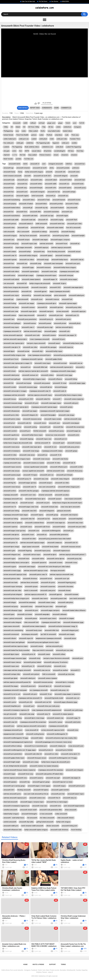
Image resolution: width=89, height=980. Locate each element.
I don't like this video (39, 103)
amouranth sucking (30, 427)
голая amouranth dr (32, 730)
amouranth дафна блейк (54, 359)
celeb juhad (43, 139)
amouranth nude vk (60, 391)
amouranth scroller (76, 467)
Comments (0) (66, 108)
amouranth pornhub (56, 204)
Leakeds (6, 147)
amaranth (49, 172)
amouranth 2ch (45, 236)
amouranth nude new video (12, 591)
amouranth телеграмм (63, 256)
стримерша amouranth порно (46, 275)
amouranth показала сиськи (71, 547)
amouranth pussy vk (46, 319)
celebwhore (67, 127)
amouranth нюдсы (60, 786)
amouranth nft (43, 220)
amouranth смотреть (46, 311)
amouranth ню (42, 455)
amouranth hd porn (59, 339)
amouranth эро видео (30, 411)
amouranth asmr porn (73, 264)
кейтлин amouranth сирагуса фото (15, 339)
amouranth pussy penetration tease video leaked (55, 539)
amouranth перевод (27, 439)
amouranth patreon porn (77, 786)
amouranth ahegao (10, 602)
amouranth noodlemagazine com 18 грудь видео (20, 750)
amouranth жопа (78, 479)
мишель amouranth (59, 519)
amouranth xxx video (62, 483)
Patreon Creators (45, 155)
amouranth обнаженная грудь (73, 622)
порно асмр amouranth (27, 315)
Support (52, 964)
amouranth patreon (10, 224)
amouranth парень (37, 515)
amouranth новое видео (27, 567)
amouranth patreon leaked (32, 662)
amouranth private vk (46, 750)
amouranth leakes (37, 738)
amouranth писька (10, 399)
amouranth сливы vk (10, 503)
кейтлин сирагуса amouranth (61, 248)
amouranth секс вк (76, 363)
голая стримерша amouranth (40, 339)
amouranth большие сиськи (37, 758)
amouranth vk (8, 248)
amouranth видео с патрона (60, 240)
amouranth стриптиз (10, 527)
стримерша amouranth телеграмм (15, 690)
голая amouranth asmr (76, 746)
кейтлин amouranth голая (56, 471)
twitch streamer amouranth (12, 176)
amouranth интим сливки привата (34, 626)
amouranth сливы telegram (60, 479)
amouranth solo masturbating (13, 630)
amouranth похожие (72, 594)
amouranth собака (59, 654)
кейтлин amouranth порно (33, 331)
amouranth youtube (63, 168)
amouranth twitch (15, 164)
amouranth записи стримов (48, 678)
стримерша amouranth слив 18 (40, 391)
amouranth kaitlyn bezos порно (32, 435)
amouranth (74, 176)
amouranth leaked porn (77, 295)
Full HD (82, 123)
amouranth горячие (10, 260)
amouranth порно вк (66, 347)
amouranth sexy (21, 188)
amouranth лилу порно (11, 327)
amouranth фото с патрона (65, 682)
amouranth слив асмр (27, 714)
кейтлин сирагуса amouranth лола (15, 778)
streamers (65, 155)
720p (44, 127)
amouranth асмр (36, 264)
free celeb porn (9, 143)
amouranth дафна (50, 331)
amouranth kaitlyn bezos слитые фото (16, 563)
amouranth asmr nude (32, 335)
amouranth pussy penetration (27, 319)
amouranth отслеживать (12, 451)
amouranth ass (63, 196)
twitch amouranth (37, 196)
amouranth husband (57, 208)
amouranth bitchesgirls (29, 814)
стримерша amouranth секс (13, 499)
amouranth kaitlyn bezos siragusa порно (17, 459)
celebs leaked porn (10, 139)
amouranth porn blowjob (64, 475)
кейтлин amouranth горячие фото (62, 367)
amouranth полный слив (50, 507)
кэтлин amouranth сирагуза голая (15, 575)
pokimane (76, 168)
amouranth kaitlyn (25, 252)
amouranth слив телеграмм (53, 264)
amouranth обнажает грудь (13, 610)
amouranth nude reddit (11, 220)
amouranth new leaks (11, 583)
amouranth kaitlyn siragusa (28, 256)
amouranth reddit (51, 184)
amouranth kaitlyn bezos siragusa (65, 267)
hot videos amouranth (47, 818)
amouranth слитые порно (32, 555)
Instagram (77, 127)
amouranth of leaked (26, 204)
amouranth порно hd (26, 638)
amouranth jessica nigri (45, 327)
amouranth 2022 (55, 287)
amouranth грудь (28, 267)
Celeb (52, 139)
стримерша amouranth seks (58, 726)
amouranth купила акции (12, 475)
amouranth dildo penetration (59, 535)
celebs (58, 127)
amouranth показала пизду (13, 403)
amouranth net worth (40, 168)
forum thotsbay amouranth (56, 252)
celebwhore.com (47, 147)
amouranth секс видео (27, 303)
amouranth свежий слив (55, 718)
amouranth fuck (67, 299)
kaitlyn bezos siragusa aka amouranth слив (18, 443)
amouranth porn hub (58, 794)
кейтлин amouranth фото (64, 327)
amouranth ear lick (44, 519)
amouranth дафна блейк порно (14, 758)
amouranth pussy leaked (61, 236)
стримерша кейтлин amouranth (14, 395)
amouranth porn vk (61, 439)
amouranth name (74, 172)
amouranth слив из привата (13, 523)
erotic (14, 151)
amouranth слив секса (11, 307)
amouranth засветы (36, 778)
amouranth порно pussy (42, 551)
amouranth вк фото (50, 555)
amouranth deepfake (75, 519)
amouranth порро (9, 774)
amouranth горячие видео (68, 303)
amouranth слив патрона (69, 515)
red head (42, 123)
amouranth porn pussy (56, 431)
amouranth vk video (10, 455)
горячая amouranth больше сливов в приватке (19, 770)
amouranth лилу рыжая (42, 383)
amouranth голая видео (11, 267)
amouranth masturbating (12, 200)
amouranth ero (42, 535)
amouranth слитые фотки (56, 559)
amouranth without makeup (13, 746)
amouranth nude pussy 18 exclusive (56, 662)
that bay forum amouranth (28, 236)
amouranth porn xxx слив (64, 650)
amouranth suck (45, 427)
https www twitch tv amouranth (43, 650)
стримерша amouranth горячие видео (44, 407)
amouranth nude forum (42, 527)
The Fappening (17, 147)
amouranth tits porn (32, 610)
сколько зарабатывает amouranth (36, 467)
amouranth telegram (61, 176)
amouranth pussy (80, 188)
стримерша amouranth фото (47, 303)
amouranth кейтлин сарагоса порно (16, 646)
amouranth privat (9, 423)
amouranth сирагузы (79, 311)
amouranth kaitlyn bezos (60, 260)
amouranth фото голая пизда (34, 718)
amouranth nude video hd (33, 754)
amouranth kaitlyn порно (54, 351)
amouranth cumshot (10, 431)
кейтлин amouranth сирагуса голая (36, 571)
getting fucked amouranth (45, 822)
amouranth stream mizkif (28, 810)
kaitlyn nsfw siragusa (63, 822)
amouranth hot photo (44, 666)
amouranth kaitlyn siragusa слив (14, 355)
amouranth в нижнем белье (35, 523)
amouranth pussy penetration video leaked (68, 355)
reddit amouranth (41, 224)
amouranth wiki (60, 172)
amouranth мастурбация (12, 379)
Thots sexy (75, 135)
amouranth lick (8, 383)
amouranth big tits (10, 483)
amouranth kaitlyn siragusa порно (34, 379)
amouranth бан (58, 427)
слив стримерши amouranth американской (47, 710)
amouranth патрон (23, 240)
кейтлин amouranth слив (73, 419)
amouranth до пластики (66, 674)
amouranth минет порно (76, 794)
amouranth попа (55, 806)
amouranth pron (78, 658)
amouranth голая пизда (31, 451)
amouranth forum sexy (26, 774)
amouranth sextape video (12, 674)
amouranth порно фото (29, 311)
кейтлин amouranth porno (12, 794)
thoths (43, 131)
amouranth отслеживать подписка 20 (16, 710)
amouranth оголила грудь (12, 571)
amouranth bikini (41, 204)
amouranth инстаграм (24, 383)
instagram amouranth (56, 164)
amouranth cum (67, 212)
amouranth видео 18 (50, 279)
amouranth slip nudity (26, 822)
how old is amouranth (73, 228)
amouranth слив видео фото (73, 287)
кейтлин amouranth (46, 244)
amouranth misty (35, 658)
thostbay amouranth (24, 790)
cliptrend (6, 155)
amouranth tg (26, 295)
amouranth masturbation (12, 216)
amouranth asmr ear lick (43, 702)
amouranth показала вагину (43, 682)
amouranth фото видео (26, 275)
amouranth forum (62, 244)
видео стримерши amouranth (60, 291)
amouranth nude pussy (11, 244)
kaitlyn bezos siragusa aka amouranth (16, 287)
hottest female (8, 135)
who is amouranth (23, 232)
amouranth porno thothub (64, 750)
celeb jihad (60, 147)
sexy (17, 131)
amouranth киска (9, 275)
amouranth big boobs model (54, 698)
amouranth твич (9, 319)
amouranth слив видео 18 (68, 335)
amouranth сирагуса (42, 248)
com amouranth (9, 283)
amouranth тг (42, 315)
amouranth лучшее (31, 587)
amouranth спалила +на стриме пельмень (44, 766)
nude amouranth (9, 232)
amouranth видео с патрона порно (32, 802)
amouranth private (60, 323)
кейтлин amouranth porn (54, 646)
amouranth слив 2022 (29, 511)
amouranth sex (8, 196)
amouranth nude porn (71, 403)
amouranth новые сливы (47, 602)
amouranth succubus (62, 495)
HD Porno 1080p (34, 127)
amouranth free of (54, 798)
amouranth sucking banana (35, 734)
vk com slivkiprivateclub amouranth (15, 766)
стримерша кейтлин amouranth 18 (30, 698)
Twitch (68, 123)
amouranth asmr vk (71, 543)
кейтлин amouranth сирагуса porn (15, 798)
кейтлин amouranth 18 (43, 443)
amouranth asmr (22, 192)
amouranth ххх (26, 367)
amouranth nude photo (66, 602)
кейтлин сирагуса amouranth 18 (36, 594)
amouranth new (22, 264)
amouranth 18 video (54, 463)
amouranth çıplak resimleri (60, 790)
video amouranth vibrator (66, 818)
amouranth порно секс (44, 439)
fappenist (56, 143)
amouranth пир (25, 782)
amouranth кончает (27, 503)
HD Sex (51, 127)
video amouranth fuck (31, 622)
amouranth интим (23, 351)
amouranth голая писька (12, 487)
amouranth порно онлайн (53, 419)
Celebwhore (42, 976)
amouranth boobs (78, 184)
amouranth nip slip (41, 208)
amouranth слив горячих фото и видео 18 (18, 363)
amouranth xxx (64, 184)
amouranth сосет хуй (62, 579)
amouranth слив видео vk (71, 778)
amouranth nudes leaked (55, 228)
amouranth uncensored (11, 634)
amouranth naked (51, 180)
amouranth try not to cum (12, 694)
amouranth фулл (9, 351)
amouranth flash (72, 220)
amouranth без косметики (75, 427)
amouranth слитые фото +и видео (15, 391)
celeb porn (65, 143)
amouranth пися (24, 559)
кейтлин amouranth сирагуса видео (32, 543)
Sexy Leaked (33, 155)
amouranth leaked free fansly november (17, 650)
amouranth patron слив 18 (38, 575)
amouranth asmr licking (11, 511)
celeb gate (20, 143)
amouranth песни (70, 638)
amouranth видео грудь (77, 383)
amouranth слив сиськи (12, 471)
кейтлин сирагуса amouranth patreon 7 (72, 555)
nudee (41, 135)
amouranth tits (22, 184)
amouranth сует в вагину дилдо (14, 786)
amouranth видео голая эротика (14, 531)
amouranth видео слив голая (29, 507)
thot (21, 151)
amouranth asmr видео (67, 634)
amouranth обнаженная (12, 411)
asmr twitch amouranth (77, 599)
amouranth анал (54, 423)
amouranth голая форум (71, 423)
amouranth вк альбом (60, 670)
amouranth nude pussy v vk (60, 690)
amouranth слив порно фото (32, 447)
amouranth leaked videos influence (74, 610)
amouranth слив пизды (66, 415)
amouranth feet (9, 192)
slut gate (6, 151)
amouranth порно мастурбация (14, 642)
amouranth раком (31, 618)
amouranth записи (10, 315)
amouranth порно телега (48, 618)
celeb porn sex (24, 139)
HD (12, 127)
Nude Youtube (8, 159)
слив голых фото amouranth (70, 507)
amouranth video (9, 228)
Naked (18, 127)
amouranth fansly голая (34, 630)
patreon (34, 135)
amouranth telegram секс (12, 555)
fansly (20, 172)
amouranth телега (40, 423)
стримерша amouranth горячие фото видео (55, 411)
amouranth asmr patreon (31, 674)
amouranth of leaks (72, 204)
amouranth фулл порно (11, 654)
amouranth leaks (9, 184)
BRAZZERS (65, 2)
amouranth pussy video (74, 307)
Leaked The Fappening (73, 147)
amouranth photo (75, 323)
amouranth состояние (25, 614)
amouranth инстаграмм (62, 686)
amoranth (28, 176)
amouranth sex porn (43, 503)
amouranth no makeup (39, 232)
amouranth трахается (39, 563)
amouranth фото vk (45, 686)
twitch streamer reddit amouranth (32, 826)
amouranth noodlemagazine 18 (57, 734)
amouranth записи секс (37, 798)
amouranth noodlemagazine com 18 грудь (63, 758)
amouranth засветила (48, 587)
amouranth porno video (11, 415)
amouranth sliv (27, 291)
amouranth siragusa (10, 236)
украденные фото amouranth (13, 734)
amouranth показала (44, 267)
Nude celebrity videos (32, 147)
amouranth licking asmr (70, 826)
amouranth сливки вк (55, 543)
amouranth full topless (41, 790)
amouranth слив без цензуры (29, 491)
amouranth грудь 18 (73, 718)
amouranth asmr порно (11, 295)
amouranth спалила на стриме (34, 463)
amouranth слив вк (77, 260)
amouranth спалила (49, 335)
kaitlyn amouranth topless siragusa (36, 830)
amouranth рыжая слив (59, 599)
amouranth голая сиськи (41, 459)
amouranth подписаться (62, 551)
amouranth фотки (46, 387)
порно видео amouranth (24, 248)
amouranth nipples (23, 196)
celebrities (30, 143)
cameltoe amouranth (10, 810)
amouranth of (35, 164)
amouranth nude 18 (30, 487)
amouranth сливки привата (31, 279)
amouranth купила (66, 407)
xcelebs (74, 143)
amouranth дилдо (71, 451)
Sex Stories (55, 2)
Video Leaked (33, 131)
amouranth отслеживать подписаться (16, 806)
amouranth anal (23, 228)
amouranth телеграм (66, 275)
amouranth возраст (46, 483)
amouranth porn (23, 180)
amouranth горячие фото (30, 272)
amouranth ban (80, 164)
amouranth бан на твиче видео (57, 802)
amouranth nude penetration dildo (51, 810)
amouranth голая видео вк (56, 523)
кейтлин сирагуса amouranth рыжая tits (17, 682)
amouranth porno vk (29, 654)
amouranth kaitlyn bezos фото (35, 499)
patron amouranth (60, 295)
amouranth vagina (9, 559)
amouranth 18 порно (30, 475)
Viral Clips (80, 151)
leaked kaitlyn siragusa (11, 814)
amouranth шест (29, 706)
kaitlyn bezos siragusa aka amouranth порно (67, 503)
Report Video (35, 108)
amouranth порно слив (29, 244)
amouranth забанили (60, 614)
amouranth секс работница (73, 710)
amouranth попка (27, 607)
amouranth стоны (71, 563)
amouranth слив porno (48, 591)
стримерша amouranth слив (69, 272)
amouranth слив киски (27, 455)
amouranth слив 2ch (10, 722)
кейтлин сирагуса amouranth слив (61, 575)
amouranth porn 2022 (26, 399)
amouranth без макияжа (27, 602)
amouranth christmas (30, 579)
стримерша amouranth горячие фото (16, 407)
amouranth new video (30, 347)
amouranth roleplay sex (58, 746)
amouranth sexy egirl (53, 778)
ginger (60, 123)
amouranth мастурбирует (12, 323)
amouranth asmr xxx (47, 475)
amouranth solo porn (30, 694)
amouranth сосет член (28, 495)
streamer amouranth (45, 495)
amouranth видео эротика (27, 483)
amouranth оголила (56, 563)
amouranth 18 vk (56, 455)
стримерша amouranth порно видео (16, 515)
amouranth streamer (23, 168)
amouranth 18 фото (60, 283)
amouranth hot (8, 188)
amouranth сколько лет (30, 375)
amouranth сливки (10, 252)
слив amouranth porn (11, 367)
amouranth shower (64, 591)
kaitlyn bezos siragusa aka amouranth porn (56, 762)
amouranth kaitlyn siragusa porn (69, 487)
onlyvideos (59, 135)
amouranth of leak (44, 200)
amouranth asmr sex (10, 439)
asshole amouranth (10, 822)
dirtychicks (48, 151)
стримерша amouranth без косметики (33, 722)
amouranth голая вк (52, 299)
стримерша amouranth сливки (52, 451)
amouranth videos (29, 200)
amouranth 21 (75, 670)
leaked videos (68, 131)
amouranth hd (42, 307)
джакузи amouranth (64, 511)
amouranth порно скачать (12, 467)
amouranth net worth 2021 (42, 176)
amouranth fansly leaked (50, 547)
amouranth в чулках (56, 722)
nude (67, 135)
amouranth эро (9, 299)
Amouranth (17, 123)
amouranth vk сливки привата (63, 714)
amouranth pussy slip (74, 559)
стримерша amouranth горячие (32, 359)
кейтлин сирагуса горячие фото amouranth (33, 371)
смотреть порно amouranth (36, 343)
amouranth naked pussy (11, 375)
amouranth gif (28, 208)
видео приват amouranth (31, 547)
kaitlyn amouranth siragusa (34, 172)
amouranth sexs (9, 726)
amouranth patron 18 (10, 543)
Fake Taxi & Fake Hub (28, 2)
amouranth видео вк (74, 431)
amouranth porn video (75, 224)
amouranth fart (9, 212)
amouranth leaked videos (12, 208)
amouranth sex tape (47, 216)
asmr (75, 123)
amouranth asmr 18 (72, 315)
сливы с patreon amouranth (13, 618)
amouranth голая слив (49, 272)
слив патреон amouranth (73, 499)
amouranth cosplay (57, 220)
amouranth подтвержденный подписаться (18, 742)
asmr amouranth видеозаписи (74, 806)
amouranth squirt (59, 443)
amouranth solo (64, 331)
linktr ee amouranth (49, 674)
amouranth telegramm (47, 511)
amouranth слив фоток (11, 535)
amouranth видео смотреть (50, 610)
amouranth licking (71, 379)
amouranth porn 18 (28, 666)
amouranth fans (9, 264)
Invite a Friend (38, 964)
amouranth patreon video (12, 579)
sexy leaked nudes (54, 131)
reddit (25, 123)
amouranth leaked (66, 180)
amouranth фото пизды (11, 547)
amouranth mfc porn (32, 403)
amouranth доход (52, 515)
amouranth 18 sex (46, 694)
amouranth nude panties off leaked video (49, 774)
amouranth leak (80, 180)
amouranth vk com (50, 447)
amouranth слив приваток (12, 427)
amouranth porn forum (11, 359)
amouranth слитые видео (69, 279)
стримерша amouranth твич (51, 622)
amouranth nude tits (24, 423)
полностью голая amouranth (55, 435)
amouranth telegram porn (70, 630)
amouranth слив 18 (10, 256)
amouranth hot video (29, 539)
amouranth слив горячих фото (14, 343)
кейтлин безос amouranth (29, 583)
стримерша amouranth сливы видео (63, 371)
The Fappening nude (43, 143)
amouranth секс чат (73, 698)
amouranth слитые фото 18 (70, 754)
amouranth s (80, 367)
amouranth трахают (55, 499)
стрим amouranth (22, 299)
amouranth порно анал (11, 666)
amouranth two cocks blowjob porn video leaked (54, 567)
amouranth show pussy (75, 471)
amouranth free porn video (44, 607)
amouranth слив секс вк (42, 670)
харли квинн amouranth (12, 626)
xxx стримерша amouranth (39, 690)
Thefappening (8, 131)
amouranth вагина (30, 323)
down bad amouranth (10, 802)
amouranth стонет (28, 535)
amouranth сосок (60, 666)
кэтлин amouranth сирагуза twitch (53, 730)
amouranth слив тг (28, 327)
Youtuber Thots (75, 139)
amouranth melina (38, 559)
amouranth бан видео (11, 686)
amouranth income (74, 200)
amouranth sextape (69, 192)
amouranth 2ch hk (10, 698)
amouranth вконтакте (28, 686)
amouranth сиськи (74, 252)
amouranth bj (54, 232)
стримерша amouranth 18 (12, 331)
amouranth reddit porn (11, 826)
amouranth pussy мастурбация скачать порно (43, 642)
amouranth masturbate (51, 212)
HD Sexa (71, 151)
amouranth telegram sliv (30, 415)
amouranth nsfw (51, 188)
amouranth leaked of (26, 224)
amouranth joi (51, 196)
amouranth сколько (28, 307)
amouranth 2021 (9, 790)
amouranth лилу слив (41, 479)
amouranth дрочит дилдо (41, 782)
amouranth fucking (10, 303)
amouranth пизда (43, 260)
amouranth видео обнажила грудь (66, 702)
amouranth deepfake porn (12, 706)
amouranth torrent (46, 579)
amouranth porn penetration (13, 754)
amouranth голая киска (11, 447)
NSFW (27, 151)
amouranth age (9, 168)
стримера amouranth (11, 495)
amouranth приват (46, 256)
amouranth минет (54, 343)
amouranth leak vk (69, 463)
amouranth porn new (56, 315)
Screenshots (47, 108)
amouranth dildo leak (40, 367)
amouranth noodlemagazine (51, 531)
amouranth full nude (37, 228)
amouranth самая (44, 654)
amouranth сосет (37, 299)
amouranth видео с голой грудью (39, 786)
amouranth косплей (60, 363)
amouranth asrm (9, 479)
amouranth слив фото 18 (12, 347)
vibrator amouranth (53, 826)
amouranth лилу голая (75, 523)
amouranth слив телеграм (43, 295)
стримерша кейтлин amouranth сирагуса (56, 491)
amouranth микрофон (42, 614)
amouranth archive (10, 491)
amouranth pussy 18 (24, 479)
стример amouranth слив (12, 463)
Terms (63, 964)
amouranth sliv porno (48, 583)
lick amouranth (32, 818)
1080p (6, 127)
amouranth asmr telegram (75, 770)
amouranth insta (73, 730)
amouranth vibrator (10, 638)
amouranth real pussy (11, 607)
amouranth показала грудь (28, 387)
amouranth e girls (9, 551)
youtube (18, 159)
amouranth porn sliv (26, 702)
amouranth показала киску (32, 419)
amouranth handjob (78, 236)
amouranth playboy (10, 204)
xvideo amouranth (61, 814)
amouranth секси (26, 527)
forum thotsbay (76, 830)
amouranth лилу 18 (44, 714)
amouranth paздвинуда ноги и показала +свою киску (53, 742)
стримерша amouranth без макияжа (51, 770)
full (24, 127)
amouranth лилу (39, 252)
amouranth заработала (11, 435)
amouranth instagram (38, 192)
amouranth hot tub (54, 192)
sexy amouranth (72, 208)
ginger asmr (51, 123)
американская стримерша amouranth (49, 638)
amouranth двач (9, 614)
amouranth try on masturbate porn (36, 746)
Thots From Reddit (22, 135)
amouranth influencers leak (13, 830)
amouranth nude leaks (30, 216)
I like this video (36, 103)
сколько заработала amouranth (33, 471)
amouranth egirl (61, 607)
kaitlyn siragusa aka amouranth (40, 283)
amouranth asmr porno (63, 319)
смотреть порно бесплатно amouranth (56, 658)
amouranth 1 (57, 399)
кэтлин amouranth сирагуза (13, 335)
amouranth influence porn (59, 467)
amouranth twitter (36, 184)
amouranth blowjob (36, 188)
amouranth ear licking (11, 519)
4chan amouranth (71, 810)
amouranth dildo (35, 212)
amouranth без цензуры (48, 347)
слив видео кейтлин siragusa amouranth (17, 670)
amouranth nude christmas (59, 830)
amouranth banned (59, 200)
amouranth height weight (12, 762)
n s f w (15, 155)
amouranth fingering (25, 551)
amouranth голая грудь (64, 375)
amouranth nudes (37, 180)
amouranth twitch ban (57, 224)
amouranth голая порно (43, 363)
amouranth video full (28, 519)
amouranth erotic (74, 435)
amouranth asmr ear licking (13, 718)
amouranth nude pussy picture (69, 447)
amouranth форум (61, 387)
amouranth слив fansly (60, 459)
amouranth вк (75, 244)
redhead (33, 123)
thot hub (23, 155)
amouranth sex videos (27, 260)
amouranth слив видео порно (51, 403)
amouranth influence (55, 379)
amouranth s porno (10, 702)
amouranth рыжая (45, 323)
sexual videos (36, 151)
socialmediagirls (60, 151)
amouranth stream (10, 371)
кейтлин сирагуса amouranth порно (40, 395)
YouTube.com (29, 159)
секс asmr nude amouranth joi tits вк (36, 794)
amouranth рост (25, 431)
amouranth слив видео (40, 240)
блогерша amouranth (58, 571)
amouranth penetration (11, 291)
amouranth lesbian (59, 527)
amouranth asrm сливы (31, 762)
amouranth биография (48, 415)
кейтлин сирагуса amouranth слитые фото (31, 726)
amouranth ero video (51, 754)
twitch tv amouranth (31, 591)
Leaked (34, 139)
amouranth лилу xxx (70, 798)
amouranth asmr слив (11, 311)
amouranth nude (9, 180)
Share (56, 108)
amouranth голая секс (40, 806)
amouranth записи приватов (74, 399)
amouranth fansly (9, 172)
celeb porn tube (62, 139)
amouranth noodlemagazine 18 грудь (16, 738)
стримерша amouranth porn (13, 730)
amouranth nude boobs (73, 722)
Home (25, 964)
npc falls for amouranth (48, 634)
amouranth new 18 (10, 507)
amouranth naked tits (43, 399)
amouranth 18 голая (60, 383)
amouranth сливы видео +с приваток (67, 694)
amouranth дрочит (41, 291)
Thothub (49, 135)
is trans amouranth (46, 814)
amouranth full (22, 283)
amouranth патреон (74, 443)
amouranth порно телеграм (13, 587)
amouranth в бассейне (66, 587)
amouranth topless (65, 188)
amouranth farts (22, 212)
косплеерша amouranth (30, 634)
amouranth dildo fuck (52, 630)
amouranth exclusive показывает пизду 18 (63, 626)
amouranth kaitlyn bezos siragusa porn (16, 599)
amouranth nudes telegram (12, 622)
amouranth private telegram (13, 594)
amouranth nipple (62, 216)
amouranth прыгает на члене (63, 782)
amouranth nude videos (11, 272)
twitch (25, 164)
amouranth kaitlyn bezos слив (73, 343)
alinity (52, 168)
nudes (24, 131)
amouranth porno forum (11, 539)
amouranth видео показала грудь (15, 658)
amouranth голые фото (39, 287)
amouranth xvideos (47, 375)
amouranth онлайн (10, 387)
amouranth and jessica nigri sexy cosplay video (61, 738)
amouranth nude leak (28, 220)
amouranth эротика (56, 307)
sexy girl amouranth (10, 714)
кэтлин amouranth (63, 311)
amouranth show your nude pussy (48, 706)
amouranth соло (34, 531)
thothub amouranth (40, 431)
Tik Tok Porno (43, 2)
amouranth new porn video (77, 527)
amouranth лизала (37, 646)
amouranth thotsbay (68, 232)
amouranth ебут (38, 351)
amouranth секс (9, 240)
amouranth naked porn (28, 678)
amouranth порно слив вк (12, 662)
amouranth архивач (10, 782)
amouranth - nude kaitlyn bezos (14, 818)
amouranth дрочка (56, 594)
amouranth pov (68, 531)
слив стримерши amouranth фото (39, 355)
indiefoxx (69, 164)
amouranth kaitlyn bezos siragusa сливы (68, 395)
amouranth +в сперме (67, 618)
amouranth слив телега (40, 599)
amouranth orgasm (10, 567)
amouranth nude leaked (11, 279)
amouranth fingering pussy (67, 583)
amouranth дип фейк (10, 678)
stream (56, 155)
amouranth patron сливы (12, 419)
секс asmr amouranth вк (47, 487)
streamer (74, 155)
